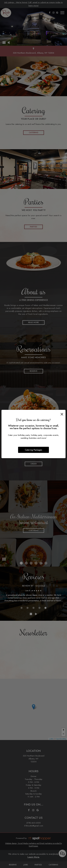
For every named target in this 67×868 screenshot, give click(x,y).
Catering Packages (33, 450)
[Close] (62, 414)
